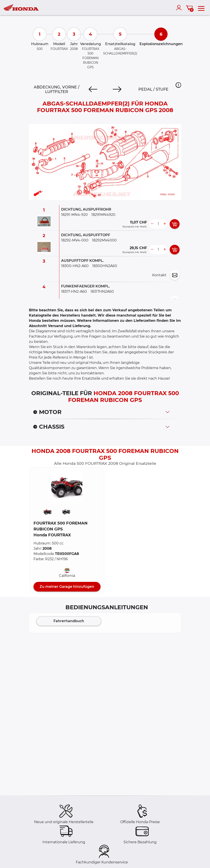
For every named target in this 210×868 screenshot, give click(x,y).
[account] (180, 8)
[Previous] (93, 89)
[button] (178, 85)
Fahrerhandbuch (69, 621)
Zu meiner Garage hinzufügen (67, 587)
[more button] (165, 224)
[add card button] (175, 224)
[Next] (117, 89)
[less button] (152, 224)
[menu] (201, 8)
